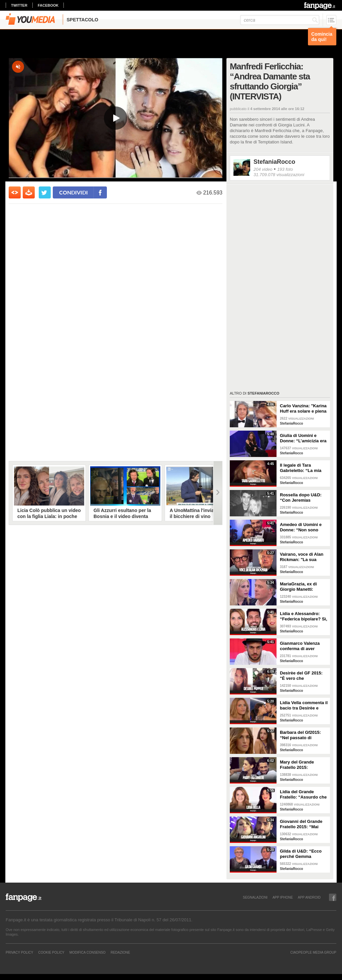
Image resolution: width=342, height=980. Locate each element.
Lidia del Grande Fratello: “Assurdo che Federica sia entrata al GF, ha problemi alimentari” (303, 795)
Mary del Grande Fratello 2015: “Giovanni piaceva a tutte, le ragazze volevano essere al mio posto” (304, 765)
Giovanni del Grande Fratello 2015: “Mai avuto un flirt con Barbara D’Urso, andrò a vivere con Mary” (303, 824)
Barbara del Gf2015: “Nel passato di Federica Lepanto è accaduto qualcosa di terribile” (302, 735)
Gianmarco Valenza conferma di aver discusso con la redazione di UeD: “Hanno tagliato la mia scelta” (303, 646)
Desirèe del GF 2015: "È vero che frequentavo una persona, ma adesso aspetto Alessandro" (301, 676)
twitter (19, 5)
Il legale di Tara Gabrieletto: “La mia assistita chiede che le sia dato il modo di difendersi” (303, 468)
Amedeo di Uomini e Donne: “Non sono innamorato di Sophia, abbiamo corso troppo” (304, 527)
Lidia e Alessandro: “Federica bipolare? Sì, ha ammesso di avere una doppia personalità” (304, 616)
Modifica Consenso (88, 952)
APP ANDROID (309, 897)
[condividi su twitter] (45, 192)
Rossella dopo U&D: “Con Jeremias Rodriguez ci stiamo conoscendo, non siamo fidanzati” (301, 498)
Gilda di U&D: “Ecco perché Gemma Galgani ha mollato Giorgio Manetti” (301, 854)
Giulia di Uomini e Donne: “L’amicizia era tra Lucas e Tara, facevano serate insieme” (303, 438)
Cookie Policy (51, 952)
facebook (48, 5)
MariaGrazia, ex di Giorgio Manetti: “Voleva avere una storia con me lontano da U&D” (302, 587)
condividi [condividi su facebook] (73, 192)
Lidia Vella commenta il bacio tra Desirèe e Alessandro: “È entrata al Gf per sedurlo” (304, 705)
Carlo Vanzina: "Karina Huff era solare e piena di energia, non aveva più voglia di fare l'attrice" (303, 409)
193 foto (285, 169)
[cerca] (280, 20)
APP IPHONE (283, 897)
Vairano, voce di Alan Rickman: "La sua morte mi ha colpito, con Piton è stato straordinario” (302, 557)
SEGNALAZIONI (255, 897)
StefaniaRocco (274, 162)
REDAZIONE (120, 952)
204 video (263, 169)
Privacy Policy (19, 952)
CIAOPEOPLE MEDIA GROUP (313, 952)
